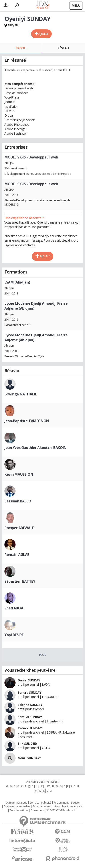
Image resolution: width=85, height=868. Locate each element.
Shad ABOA (14, 608)
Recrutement (61, 803)
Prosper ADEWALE (19, 528)
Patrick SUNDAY (30, 728)
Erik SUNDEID (27, 744)
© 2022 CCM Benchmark (61, 810)
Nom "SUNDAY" (29, 758)
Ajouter (43, 34)
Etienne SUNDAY (30, 705)
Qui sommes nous (16, 803)
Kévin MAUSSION (19, 474)
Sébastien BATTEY (20, 581)
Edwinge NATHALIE (21, 394)
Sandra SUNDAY (30, 692)
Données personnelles (17, 806)
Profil (21, 48)
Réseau (63, 48)
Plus (42, 655)
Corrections (38, 810)
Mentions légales (72, 806)
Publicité (46, 803)
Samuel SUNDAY (30, 717)
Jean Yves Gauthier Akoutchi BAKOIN (36, 448)
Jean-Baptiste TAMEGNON (27, 421)
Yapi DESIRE (14, 635)
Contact (34, 803)
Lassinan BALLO (18, 501)
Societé (75, 803)
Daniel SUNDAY (29, 680)
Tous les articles (19, 810)
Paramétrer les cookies (46, 806)
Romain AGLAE (17, 555)
